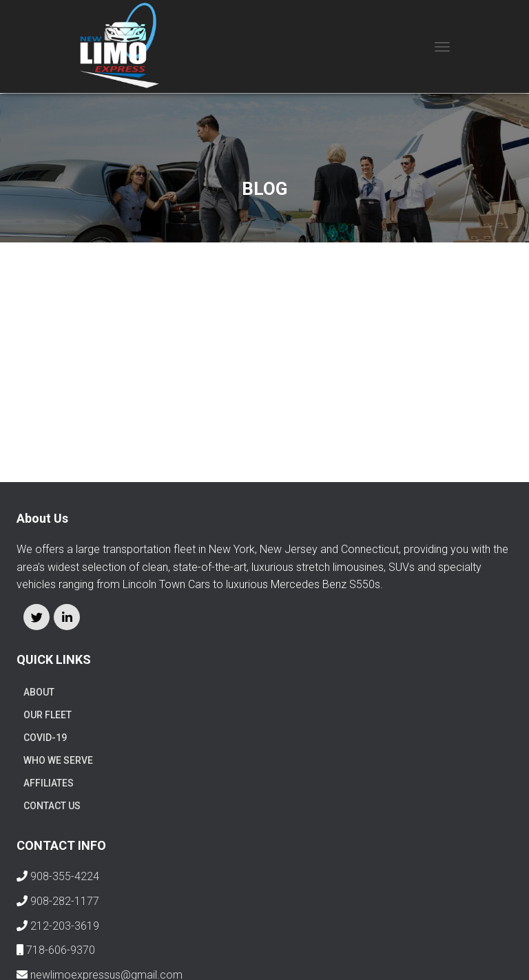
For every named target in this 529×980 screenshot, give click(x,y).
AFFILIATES (49, 783)
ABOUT (39, 692)
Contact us (52, 806)
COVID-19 (45, 738)
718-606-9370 (61, 950)
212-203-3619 (65, 926)
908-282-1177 (65, 901)
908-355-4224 (65, 876)
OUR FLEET (48, 715)
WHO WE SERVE (58, 760)
